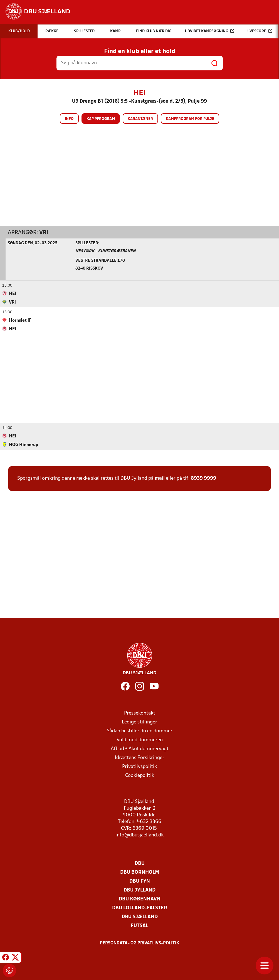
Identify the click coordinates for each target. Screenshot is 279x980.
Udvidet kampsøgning (210, 31)
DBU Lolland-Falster (140, 908)
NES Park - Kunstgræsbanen (105, 251)
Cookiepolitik (140, 775)
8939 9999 (203, 478)
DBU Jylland (139, 890)
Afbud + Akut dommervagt (140, 749)
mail (160, 478)
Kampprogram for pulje (190, 119)
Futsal (139, 926)
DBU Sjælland (140, 917)
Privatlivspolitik (139, 766)
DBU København (140, 899)
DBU (140, 863)
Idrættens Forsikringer (140, 758)
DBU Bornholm (140, 872)
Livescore (259, 31)
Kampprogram (101, 119)
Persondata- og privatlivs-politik (140, 943)
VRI (44, 232)
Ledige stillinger (139, 722)
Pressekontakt (140, 713)
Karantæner (140, 119)
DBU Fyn (140, 881)
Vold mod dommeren (140, 740)
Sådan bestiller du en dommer (140, 731)
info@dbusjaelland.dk (139, 835)
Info (69, 119)
